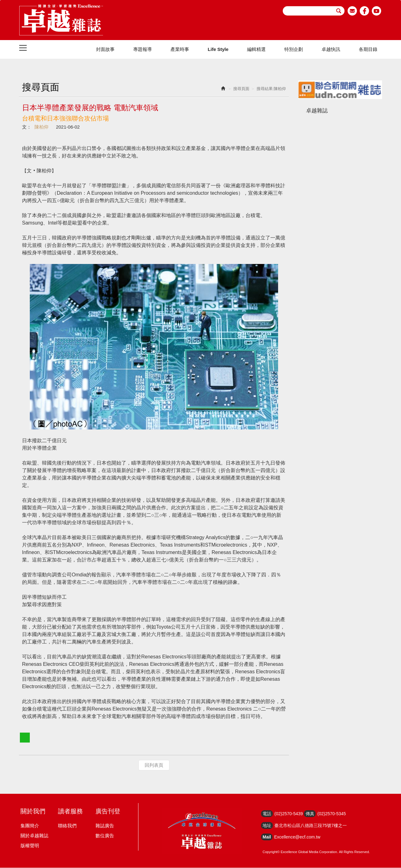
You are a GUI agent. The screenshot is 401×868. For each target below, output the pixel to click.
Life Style (218, 50)
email (352, 11)
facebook (365, 11)
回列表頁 (154, 765)
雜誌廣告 (105, 826)
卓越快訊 (331, 50)
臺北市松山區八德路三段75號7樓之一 (311, 826)
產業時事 (180, 50)
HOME (61, 20)
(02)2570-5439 (289, 814)
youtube (377, 11)
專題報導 (142, 50)
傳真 (310, 814)
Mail (267, 837)
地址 (267, 826)
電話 (267, 814)
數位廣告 (105, 836)
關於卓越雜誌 (34, 836)
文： (27, 127)
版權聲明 (30, 846)
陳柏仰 (41, 127)
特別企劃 (294, 50)
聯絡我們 (67, 826)
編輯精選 (256, 50)
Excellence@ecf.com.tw (297, 837)
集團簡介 (30, 826)
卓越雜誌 (317, 111)
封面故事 (105, 50)
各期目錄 (368, 50)
